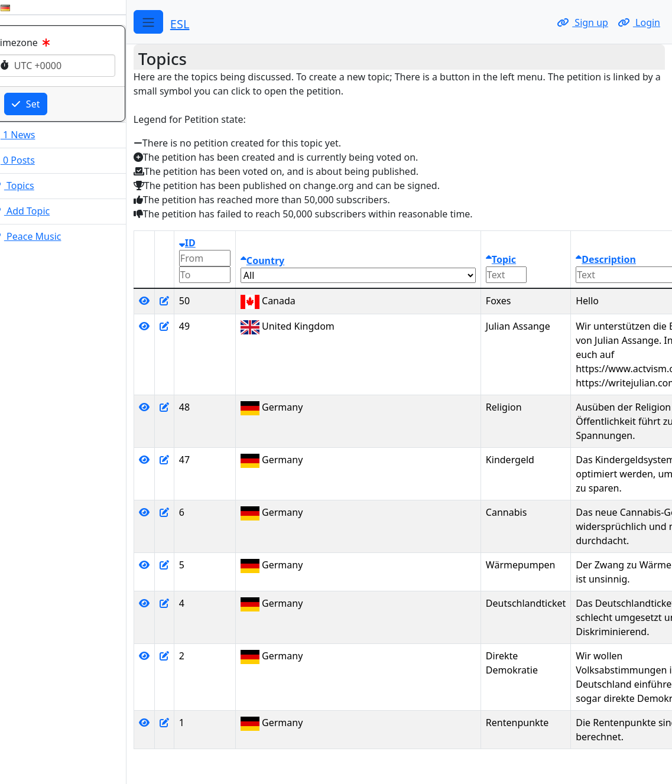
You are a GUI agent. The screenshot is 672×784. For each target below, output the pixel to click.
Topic (517, 259)
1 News (28, 135)
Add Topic (35, 211)
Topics (27, 186)
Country (278, 261)
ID (203, 243)
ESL (196, 24)
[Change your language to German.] (21, 7)
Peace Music (41, 236)
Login (639, 22)
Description (622, 259)
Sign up (582, 22)
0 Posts (28, 160)
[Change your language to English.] (9, 7)
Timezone (39, 43)
